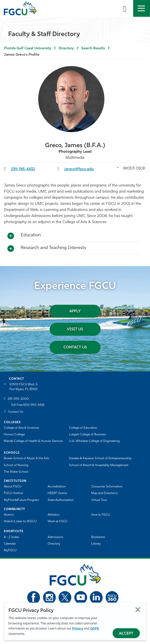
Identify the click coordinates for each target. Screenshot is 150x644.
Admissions (55, 537)
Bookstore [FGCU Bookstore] (98, 537)
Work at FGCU (58, 522)
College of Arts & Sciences (21, 428)
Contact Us (75, 348)
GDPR (94, 629)
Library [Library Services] (96, 544)
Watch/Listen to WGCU (20, 522)
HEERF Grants (57, 493)
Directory (66, 48)
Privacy (78, 629)
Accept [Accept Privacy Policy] (126, 634)
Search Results (93, 48)
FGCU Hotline (13, 493)
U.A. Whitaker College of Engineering (94, 441)
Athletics (53, 515)
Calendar (10, 544)
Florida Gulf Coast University (28, 48)
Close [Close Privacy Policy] (138, 610)
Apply (75, 311)
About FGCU (13, 487)
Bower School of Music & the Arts (26, 458)
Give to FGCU (101, 515)
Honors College (14, 435)
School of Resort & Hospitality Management (99, 465)
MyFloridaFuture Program (21, 500)
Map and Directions (104, 493)
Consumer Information (107, 487)
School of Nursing (16, 465)
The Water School (16, 472)
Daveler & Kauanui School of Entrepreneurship (100, 458)
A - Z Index (11, 537)
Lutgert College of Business (87, 435)
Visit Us (75, 329)
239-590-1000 (18, 399)
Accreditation (57, 487)
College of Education (83, 428)
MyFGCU (10, 550)
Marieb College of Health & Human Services (33, 441)
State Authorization (61, 500)
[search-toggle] (125, 8)
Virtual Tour (99, 500)
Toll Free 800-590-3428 (28, 405)
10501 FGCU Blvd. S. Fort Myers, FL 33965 (24, 387)
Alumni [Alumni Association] (9, 515)
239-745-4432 (23, 169)
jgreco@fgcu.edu (79, 169)
